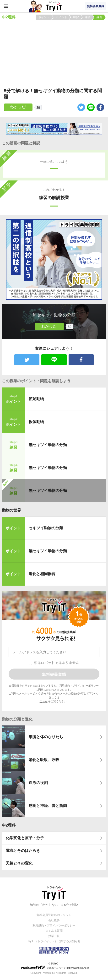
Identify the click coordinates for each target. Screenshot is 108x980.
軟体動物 (36, 422)
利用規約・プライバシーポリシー (79, 686)
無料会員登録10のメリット (54, 915)
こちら (44, 701)
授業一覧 (54, 936)
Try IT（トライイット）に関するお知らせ (54, 941)
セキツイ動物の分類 (46, 528)
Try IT (54, 6)
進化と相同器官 (42, 574)
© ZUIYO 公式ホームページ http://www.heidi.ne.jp (55, 966)
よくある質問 (54, 931)
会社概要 (54, 920)
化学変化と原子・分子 (25, 838)
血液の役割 (38, 783)
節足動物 (36, 399)
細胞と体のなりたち (46, 737)
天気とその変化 (19, 863)
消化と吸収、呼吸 (44, 760)
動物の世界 (11, 510)
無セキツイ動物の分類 (48, 445)
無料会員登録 (96, 6)
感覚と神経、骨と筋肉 (48, 806)
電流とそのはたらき (23, 851)
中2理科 (9, 825)
